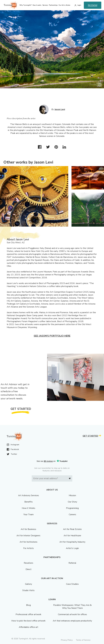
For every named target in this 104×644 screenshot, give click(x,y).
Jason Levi (60, 109)
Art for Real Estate (72, 529)
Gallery (29, 584)
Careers (72, 514)
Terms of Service (83, 640)
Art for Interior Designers (28, 536)
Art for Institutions (29, 542)
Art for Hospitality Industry (72, 542)
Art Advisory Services (29, 495)
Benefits (29, 502)
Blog (28, 605)
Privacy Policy (67, 640)
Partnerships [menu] (53, 5)
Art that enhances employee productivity (72, 621)
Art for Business (28, 529)
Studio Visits (28, 590)
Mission (72, 495)
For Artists (29, 548)
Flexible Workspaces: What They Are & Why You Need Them (72, 607)
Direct (29, 569)
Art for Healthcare (72, 536)
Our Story (72, 502)
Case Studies (72, 584)
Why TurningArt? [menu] (26, 5)
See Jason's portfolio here (52, 336)
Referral (72, 563)
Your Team (29, 514)
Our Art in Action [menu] (64, 5)
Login (79, 5)
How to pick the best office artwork (28, 621)
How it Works (29, 508)
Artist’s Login (72, 548)
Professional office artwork (28, 614)
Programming (72, 508)
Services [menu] (45, 5)
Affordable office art (29, 627)
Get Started (93, 5)
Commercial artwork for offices (72, 614)
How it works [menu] (37, 5)
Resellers (29, 563)
